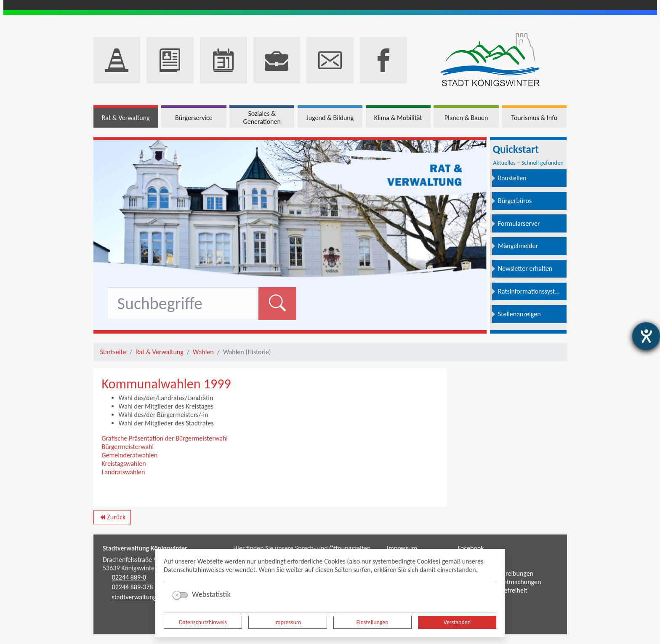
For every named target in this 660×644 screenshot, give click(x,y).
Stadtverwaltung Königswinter (145, 548)
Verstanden (457, 622)
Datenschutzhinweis (203, 622)
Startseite (113, 352)
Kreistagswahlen (124, 464)
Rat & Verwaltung (160, 352)
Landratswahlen (124, 472)
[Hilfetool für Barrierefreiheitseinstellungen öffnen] (646, 336)
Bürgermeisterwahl (128, 447)
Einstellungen (373, 622)
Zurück (112, 518)
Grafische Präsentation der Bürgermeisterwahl (165, 438)
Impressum (288, 622)
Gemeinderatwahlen (130, 455)
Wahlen (203, 352)
